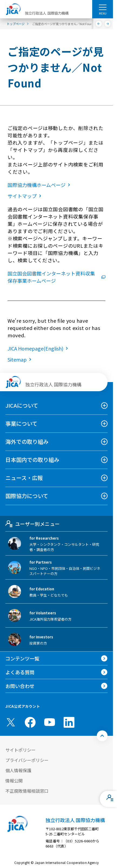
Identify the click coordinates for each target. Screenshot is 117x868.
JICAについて (22, 405)
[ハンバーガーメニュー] (103, 7)
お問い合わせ (20, 686)
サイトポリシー (20, 750)
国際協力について (27, 496)
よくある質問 (20, 672)
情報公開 (14, 781)
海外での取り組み (27, 442)
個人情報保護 (18, 770)
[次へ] (108, 24)
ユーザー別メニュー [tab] (32, 524)
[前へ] (99, 24)
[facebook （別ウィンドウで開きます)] (30, 722)
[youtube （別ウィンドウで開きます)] (50, 722)
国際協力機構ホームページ (40, 185)
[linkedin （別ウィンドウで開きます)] (69, 722)
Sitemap (20, 359)
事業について (21, 423)
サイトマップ (25, 196)
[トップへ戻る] (102, 736)
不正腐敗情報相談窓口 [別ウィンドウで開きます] (27, 791)
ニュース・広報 (24, 478)
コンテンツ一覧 (22, 658)
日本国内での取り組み (32, 460)
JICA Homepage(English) (39, 348)
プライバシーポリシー (27, 760)
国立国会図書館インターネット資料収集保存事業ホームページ (56, 277)
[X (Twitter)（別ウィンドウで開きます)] (11, 722)
